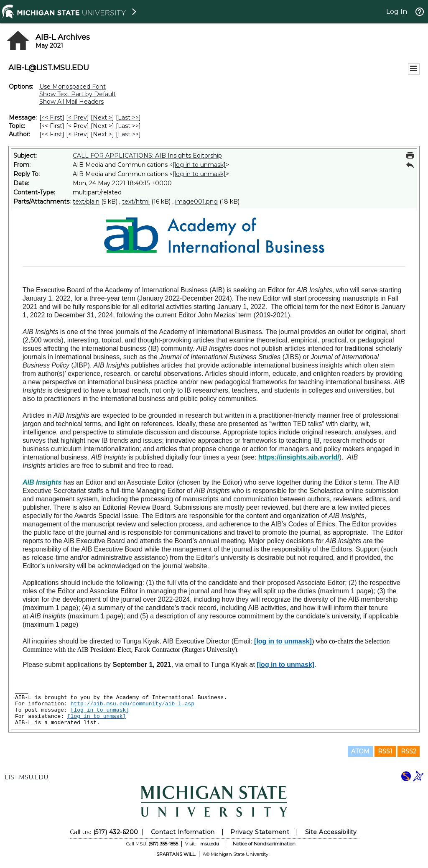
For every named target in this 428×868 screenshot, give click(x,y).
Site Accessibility (331, 832)
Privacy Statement (260, 832)
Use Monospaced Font (73, 87)
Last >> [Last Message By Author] (128, 134)
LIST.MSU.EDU (26, 777)
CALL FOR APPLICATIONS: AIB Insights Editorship (147, 156)
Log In (397, 11)
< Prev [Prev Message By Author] (78, 134)
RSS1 (385, 751)
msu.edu (210, 844)
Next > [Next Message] (102, 117)
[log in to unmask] (199, 165)
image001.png (196, 202)
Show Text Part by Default (78, 94)
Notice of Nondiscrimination (264, 844)
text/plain (86, 202)
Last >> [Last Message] (128, 117)
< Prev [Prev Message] (78, 117)
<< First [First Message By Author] (52, 134)
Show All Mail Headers (71, 102)
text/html (136, 202)
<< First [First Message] (52, 117)
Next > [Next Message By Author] (102, 134)
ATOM (360, 751)
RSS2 (409, 751)
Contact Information (183, 832)
